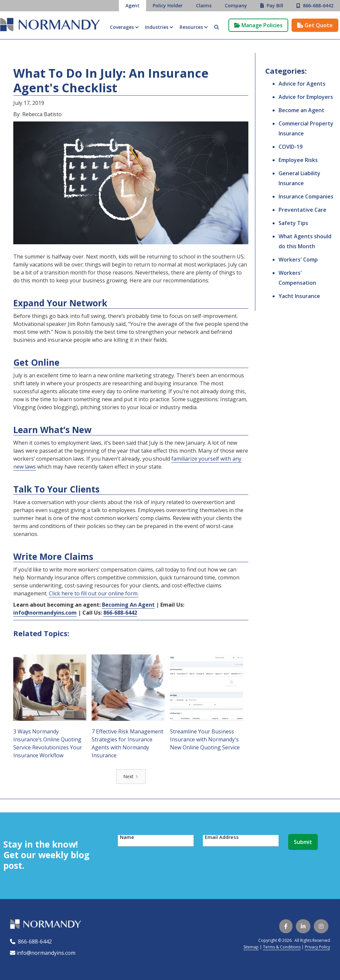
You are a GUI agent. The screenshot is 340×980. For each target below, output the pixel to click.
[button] (124, 27)
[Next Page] (131, 777)
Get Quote (315, 25)
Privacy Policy (317, 947)
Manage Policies (258, 25)
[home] (50, 25)
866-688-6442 (34, 942)
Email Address (222, 837)
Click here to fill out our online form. (94, 593)
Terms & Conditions (282, 947)
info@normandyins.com (43, 953)
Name (127, 837)
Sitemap (251, 947)
